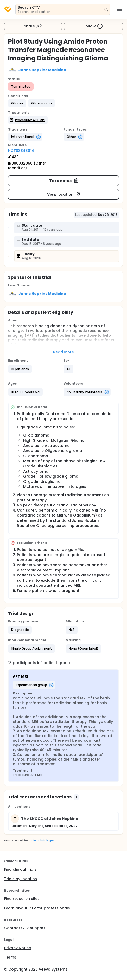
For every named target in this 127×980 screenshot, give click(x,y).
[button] (17, 103)
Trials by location (21, 879)
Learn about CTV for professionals (37, 908)
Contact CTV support (25, 928)
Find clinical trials (20, 869)
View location (64, 194)
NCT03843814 (21, 151)
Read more (64, 352)
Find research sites (22, 899)
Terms (10, 957)
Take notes (64, 181)
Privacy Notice (18, 948)
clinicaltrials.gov (42, 840)
